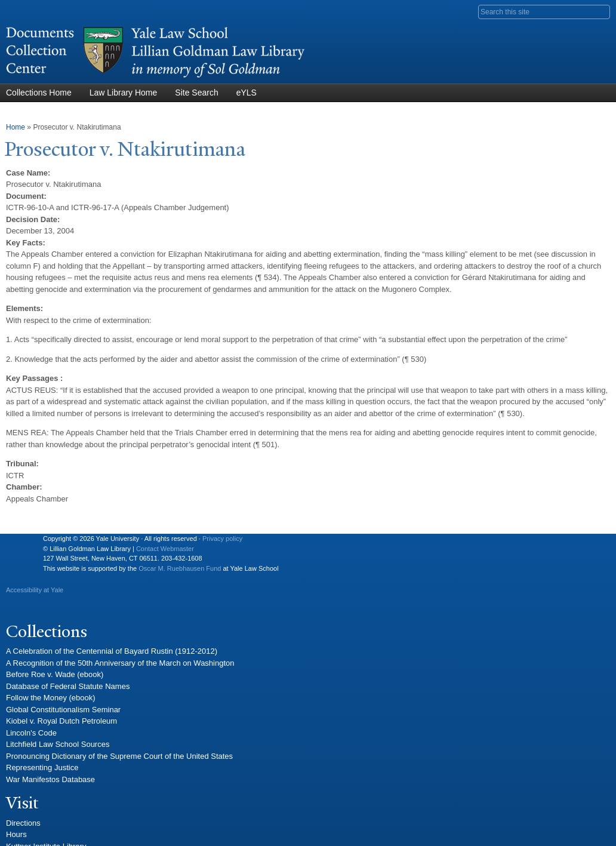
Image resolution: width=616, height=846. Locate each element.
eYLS (247, 93)
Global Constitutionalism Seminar (63, 710)
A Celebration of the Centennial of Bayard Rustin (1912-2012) (112, 651)
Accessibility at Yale (35, 590)
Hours (16, 834)
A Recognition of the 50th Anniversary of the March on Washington (120, 663)
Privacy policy (222, 539)
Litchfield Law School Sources (58, 744)
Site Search (196, 93)
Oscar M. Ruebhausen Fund (180, 568)
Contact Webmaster (165, 549)
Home (16, 127)
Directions (23, 823)
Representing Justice (42, 767)
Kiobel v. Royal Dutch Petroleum (61, 721)
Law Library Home (124, 93)
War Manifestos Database (50, 779)
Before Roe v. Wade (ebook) (55, 674)
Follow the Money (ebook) (51, 698)
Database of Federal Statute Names (68, 686)
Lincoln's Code (31, 733)
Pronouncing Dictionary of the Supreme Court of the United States (119, 756)
